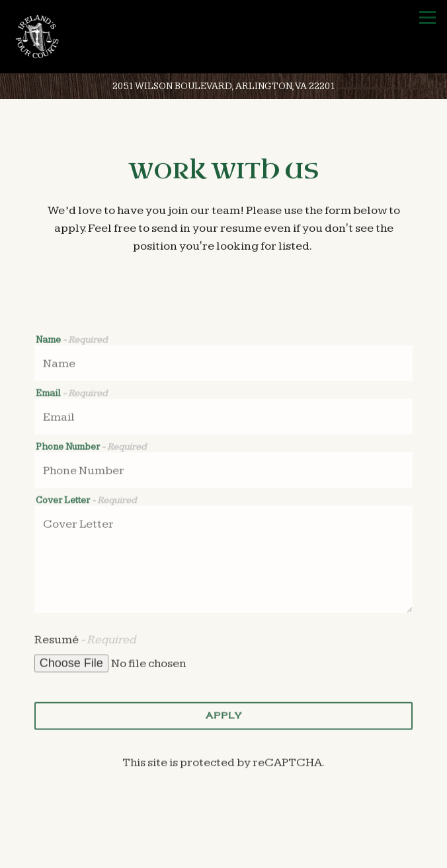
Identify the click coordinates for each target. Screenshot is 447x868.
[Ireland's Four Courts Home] (43, 37)
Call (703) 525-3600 (224, 853)
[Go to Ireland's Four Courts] (223, 87)
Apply (224, 717)
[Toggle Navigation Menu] (427, 18)
